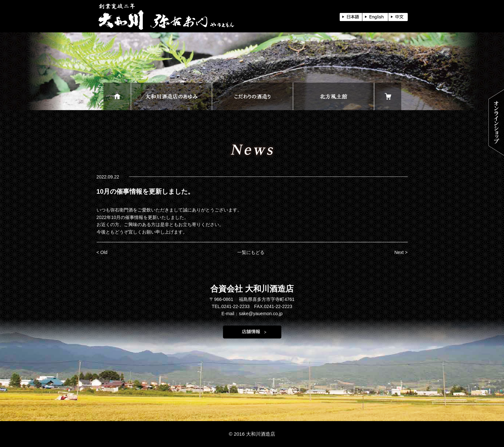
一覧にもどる (251, 252)
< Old (102, 252)
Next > (401, 252)
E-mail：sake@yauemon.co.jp (252, 314)
